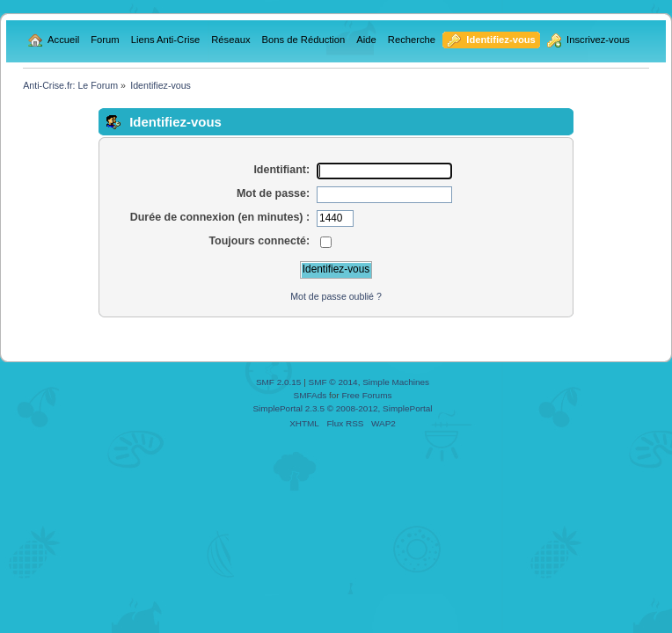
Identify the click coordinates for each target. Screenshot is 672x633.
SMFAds (310, 395)
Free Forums (366, 395)
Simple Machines (396, 382)
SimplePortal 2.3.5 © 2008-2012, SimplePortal (342, 408)
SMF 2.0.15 (279, 382)
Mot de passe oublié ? (336, 296)
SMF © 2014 (333, 382)
